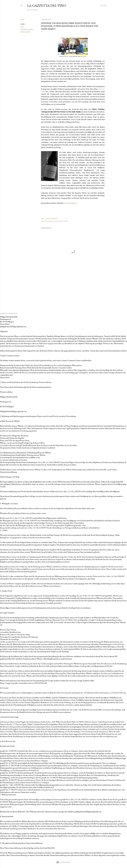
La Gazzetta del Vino (47, 6)
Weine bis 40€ (25, 32)
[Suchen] (104, 6)
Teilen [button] (22, 20)
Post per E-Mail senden (52, 219)
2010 (22, 27)
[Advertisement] (73, 290)
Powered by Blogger (63, 862)
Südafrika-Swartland (27, 29)
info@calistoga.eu (71, 203)
